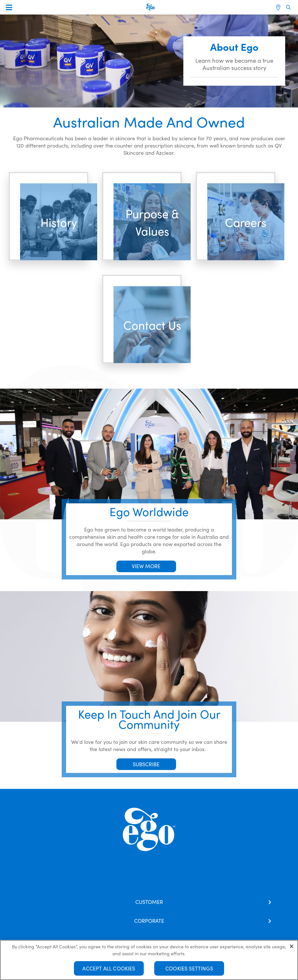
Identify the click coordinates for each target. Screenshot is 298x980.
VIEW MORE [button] (146, 566)
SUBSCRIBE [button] (146, 764)
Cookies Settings (189, 968)
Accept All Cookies (109, 968)
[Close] (292, 946)
